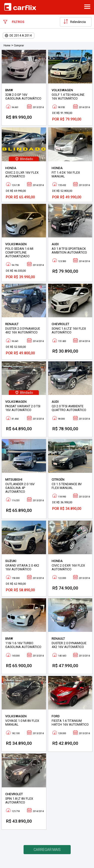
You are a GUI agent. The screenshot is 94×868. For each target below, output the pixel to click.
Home (7, 45)
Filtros (14, 22)
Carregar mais (47, 850)
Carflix (20, 7)
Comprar (19, 45)
